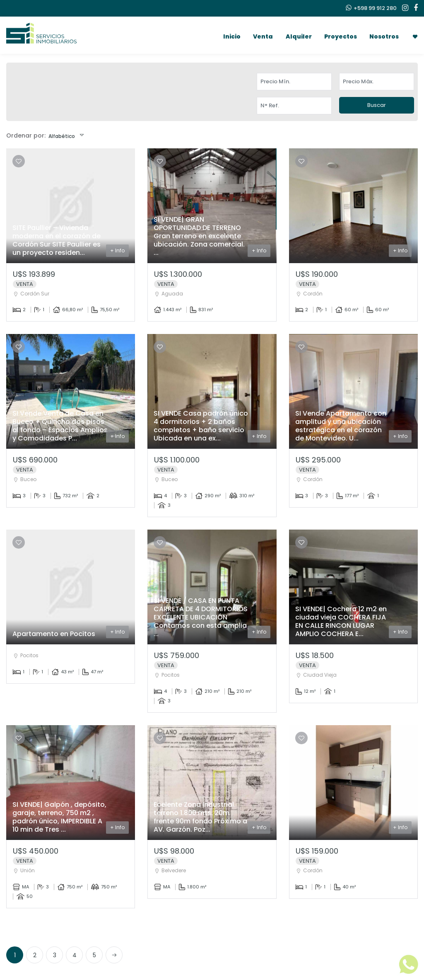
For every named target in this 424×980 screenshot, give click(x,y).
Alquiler (298, 36)
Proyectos (340, 36)
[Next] (114, 955)
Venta (262, 36)
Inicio (231, 36)
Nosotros (384, 36)
